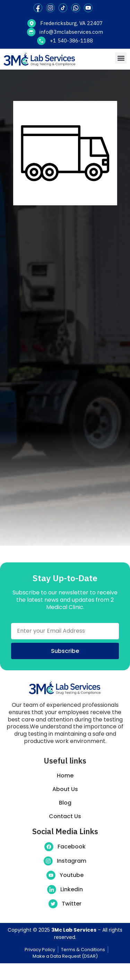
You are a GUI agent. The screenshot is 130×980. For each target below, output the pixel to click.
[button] (121, 58)
